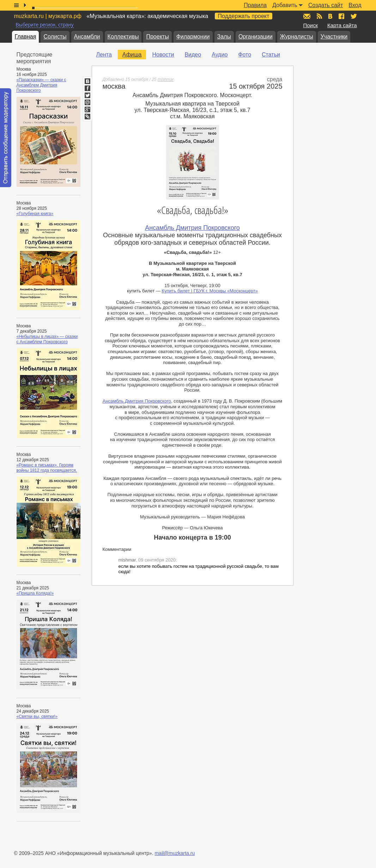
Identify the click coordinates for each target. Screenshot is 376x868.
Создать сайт (326, 5)
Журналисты (297, 37)
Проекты (157, 37)
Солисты (55, 37)
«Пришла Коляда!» (35, 593)
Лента (104, 55)
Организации (256, 37)
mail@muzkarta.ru (175, 853)
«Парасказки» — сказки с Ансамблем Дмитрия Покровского (41, 85)
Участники (334, 37)
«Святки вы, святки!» (37, 717)
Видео (193, 55)
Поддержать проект (244, 16)
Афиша (132, 55)
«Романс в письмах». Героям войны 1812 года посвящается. (47, 468)
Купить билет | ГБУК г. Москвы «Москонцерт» (210, 291)
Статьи (271, 55)
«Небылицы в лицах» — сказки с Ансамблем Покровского (47, 339)
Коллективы (123, 37)
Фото (245, 55)
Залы (224, 37)
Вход (355, 5)
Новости (163, 55)
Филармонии (193, 37)
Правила (255, 5)
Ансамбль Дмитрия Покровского (192, 228)
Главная (26, 37)
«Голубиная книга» (35, 214)
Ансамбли (87, 37)
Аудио (220, 55)
